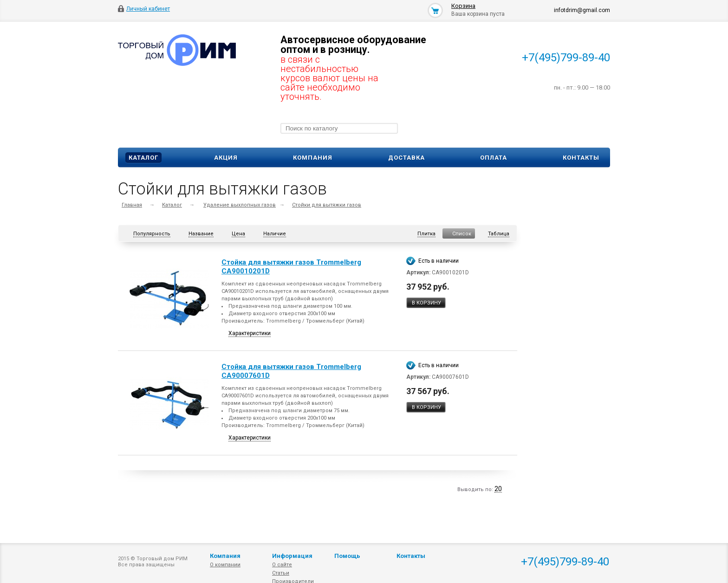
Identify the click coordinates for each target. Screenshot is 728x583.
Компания (313, 158)
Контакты (581, 158)
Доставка (406, 158)
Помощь (347, 556)
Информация (292, 556)
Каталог (143, 158)
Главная (132, 205)
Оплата (494, 158)
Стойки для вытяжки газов (327, 205)
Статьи (281, 573)
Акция (226, 158)
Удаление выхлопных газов (240, 205)
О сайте (282, 565)
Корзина (463, 6)
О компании (225, 565)
